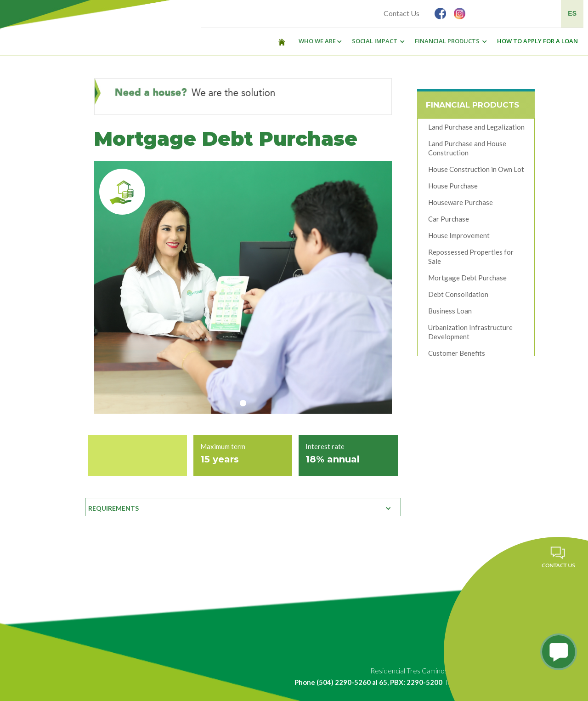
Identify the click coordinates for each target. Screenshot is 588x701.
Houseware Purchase (461, 205)
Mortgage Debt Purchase (467, 280)
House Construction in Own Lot (476, 171)
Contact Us (401, 13)
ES (572, 13)
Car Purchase (449, 221)
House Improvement (459, 238)
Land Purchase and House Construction (467, 150)
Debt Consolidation (458, 296)
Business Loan (450, 313)
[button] (318, 41)
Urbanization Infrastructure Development (470, 334)
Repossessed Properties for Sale (471, 259)
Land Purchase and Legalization (476, 129)
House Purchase (453, 188)
